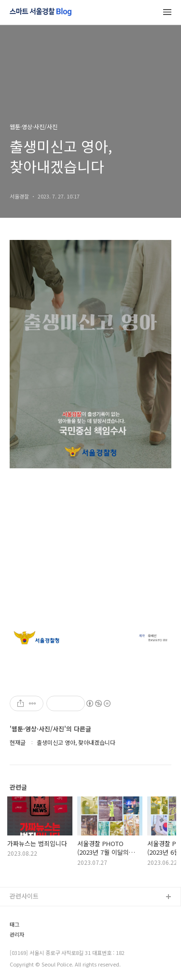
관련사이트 (24, 896)
